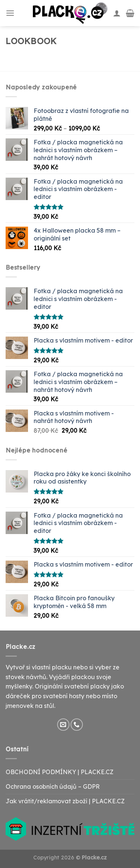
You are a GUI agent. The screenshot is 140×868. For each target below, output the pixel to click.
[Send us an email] (63, 725)
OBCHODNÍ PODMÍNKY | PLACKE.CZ (60, 772)
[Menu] (10, 13)
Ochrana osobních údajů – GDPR (53, 786)
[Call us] (77, 725)
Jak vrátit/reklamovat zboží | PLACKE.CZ (65, 801)
